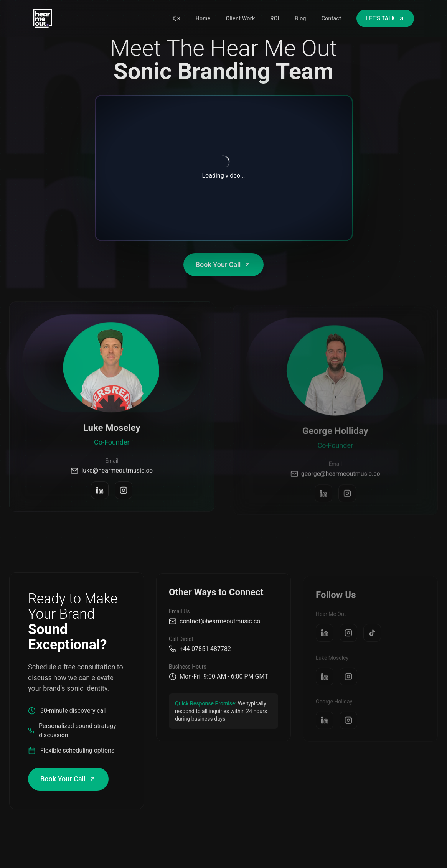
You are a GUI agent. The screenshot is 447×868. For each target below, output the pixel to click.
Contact (332, 18)
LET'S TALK (385, 18)
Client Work (241, 18)
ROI (275, 18)
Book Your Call (224, 264)
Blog (300, 18)
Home (203, 18)
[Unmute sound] (176, 18)
